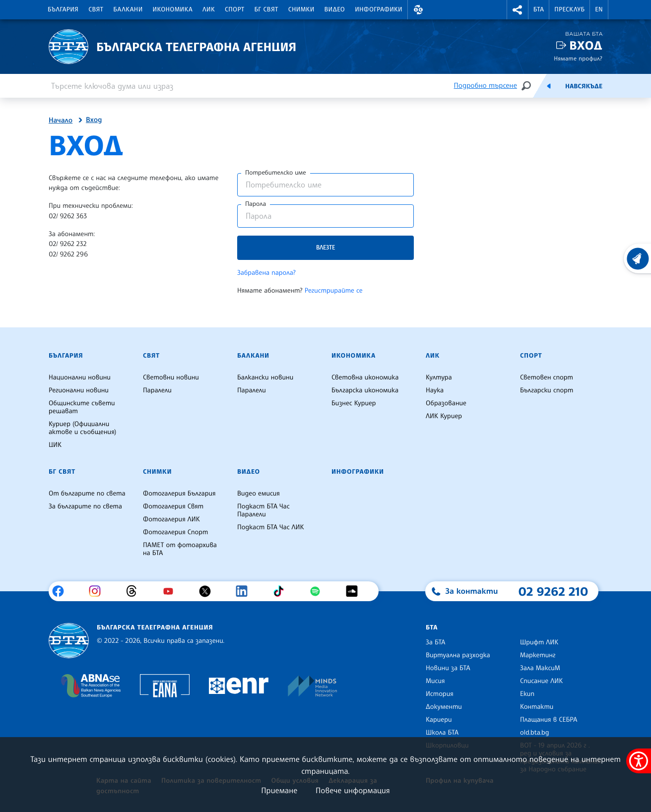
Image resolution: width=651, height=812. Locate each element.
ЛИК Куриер (444, 416)
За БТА (435, 642)
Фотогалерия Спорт (175, 532)
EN (599, 9)
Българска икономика (365, 390)
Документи (444, 707)
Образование (446, 403)
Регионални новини (79, 390)
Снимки (301, 9)
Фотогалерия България (179, 494)
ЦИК (55, 445)
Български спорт (547, 390)
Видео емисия (259, 494)
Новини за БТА (448, 668)
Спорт (234, 9)
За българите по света (85, 506)
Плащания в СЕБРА (549, 720)
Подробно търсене (486, 86)
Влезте (325, 247)
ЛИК (209, 9)
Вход (586, 45)
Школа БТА (442, 733)
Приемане (279, 790)
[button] (418, 10)
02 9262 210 (553, 591)
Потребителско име (276, 173)
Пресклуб (569, 9)
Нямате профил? (578, 58)
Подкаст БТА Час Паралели (263, 510)
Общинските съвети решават (82, 407)
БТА (539, 9)
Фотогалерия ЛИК (171, 519)
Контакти (537, 707)
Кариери (439, 720)
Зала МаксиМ (540, 668)
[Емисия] (549, 86)
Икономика (173, 9)
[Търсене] (526, 86)
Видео (335, 9)
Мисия (435, 681)
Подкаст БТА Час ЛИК (271, 527)
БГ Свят (266, 9)
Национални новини (80, 377)
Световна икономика (365, 377)
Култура (439, 377)
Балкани (128, 9)
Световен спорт (547, 377)
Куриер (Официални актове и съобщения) (82, 428)
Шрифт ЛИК (539, 642)
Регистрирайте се (334, 291)
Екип (527, 694)
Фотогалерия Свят (173, 506)
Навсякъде (584, 86)
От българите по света (87, 494)
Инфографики (379, 9)
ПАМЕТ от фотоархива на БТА (180, 549)
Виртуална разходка (458, 655)
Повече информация (353, 790)
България (63, 9)
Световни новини (171, 377)
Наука (435, 390)
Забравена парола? (266, 273)
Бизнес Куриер (354, 403)
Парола (256, 204)
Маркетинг (538, 655)
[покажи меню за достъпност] (639, 761)
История (440, 694)
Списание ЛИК (541, 681)
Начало (61, 121)
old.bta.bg (535, 733)
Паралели (157, 390)
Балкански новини (265, 377)
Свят (96, 9)
